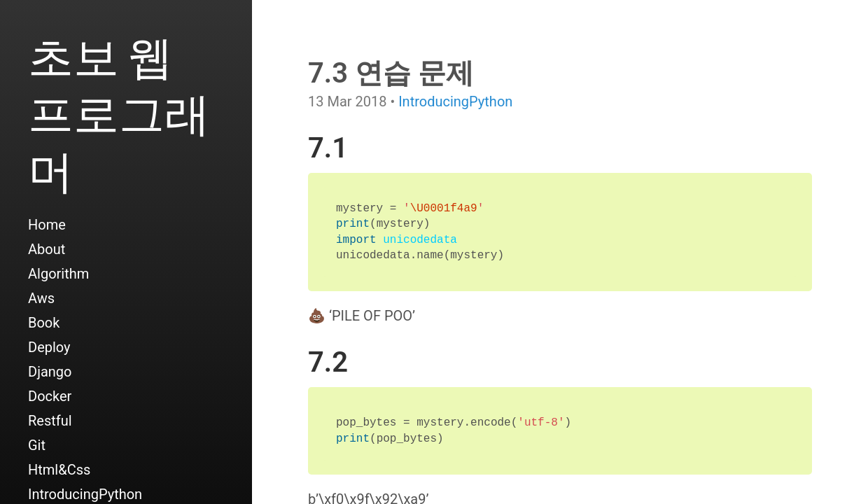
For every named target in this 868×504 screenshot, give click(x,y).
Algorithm (58, 274)
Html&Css (59, 470)
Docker (50, 396)
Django (50, 372)
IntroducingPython (455, 101)
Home (47, 225)
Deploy (49, 347)
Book (44, 323)
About (47, 249)
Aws (41, 298)
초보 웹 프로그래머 (119, 113)
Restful (50, 421)
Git (37, 445)
